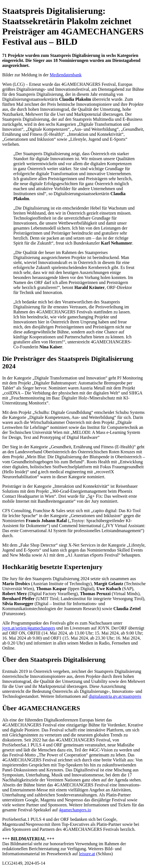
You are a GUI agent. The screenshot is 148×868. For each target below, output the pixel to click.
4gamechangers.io (75, 810)
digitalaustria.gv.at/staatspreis (115, 696)
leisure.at (87, 854)
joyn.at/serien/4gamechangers (29, 628)
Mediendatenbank (66, 75)
